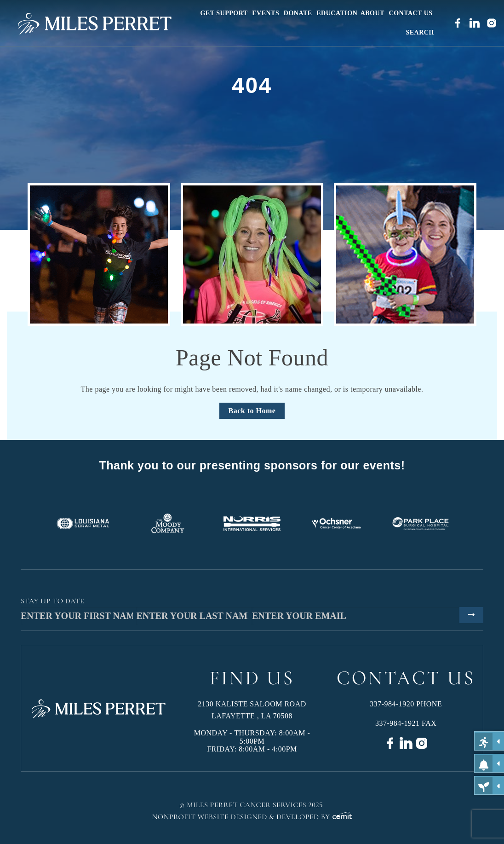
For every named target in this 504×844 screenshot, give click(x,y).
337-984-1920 (392, 704)
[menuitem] (225, 13)
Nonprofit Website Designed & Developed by (252, 817)
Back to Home (252, 411)
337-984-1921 (398, 723)
